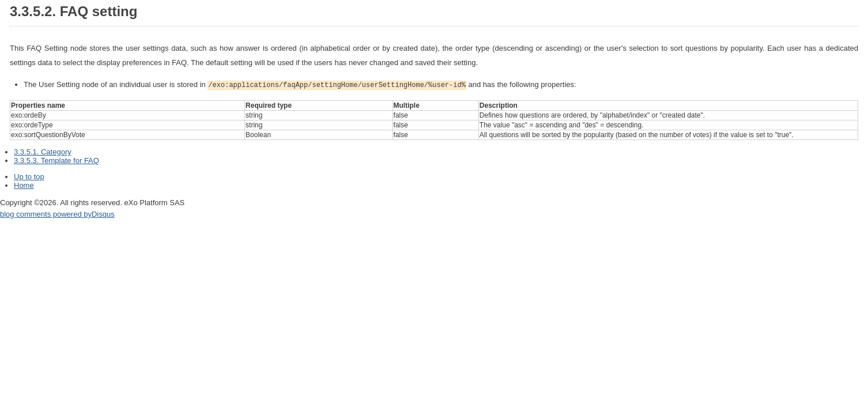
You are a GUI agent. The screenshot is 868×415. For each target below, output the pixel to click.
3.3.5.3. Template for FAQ (56, 159)
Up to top (29, 176)
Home (24, 184)
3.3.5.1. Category (43, 151)
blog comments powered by (57, 213)
